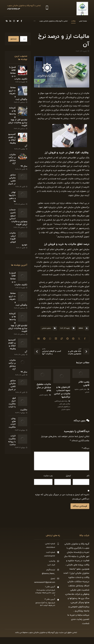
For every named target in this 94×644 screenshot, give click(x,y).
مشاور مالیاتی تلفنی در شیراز (12, 186)
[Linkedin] (15, 25)
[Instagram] (8, 21)
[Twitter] (11, 21)
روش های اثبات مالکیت (12, 430)
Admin (81, 335)
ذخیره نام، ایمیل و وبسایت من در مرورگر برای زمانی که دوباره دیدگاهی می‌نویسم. (62, 504)
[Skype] (11, 25)
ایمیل (68, 483)
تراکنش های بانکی (65, 411)
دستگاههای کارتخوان (64, 414)
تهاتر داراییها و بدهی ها (12, 204)
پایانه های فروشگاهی (61, 408)
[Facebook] (15, 21)
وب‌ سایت (48, 483)
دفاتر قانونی (83, 396)
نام (88, 483)
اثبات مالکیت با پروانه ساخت (12, 447)
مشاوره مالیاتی (46, 335)
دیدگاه (86, 455)
